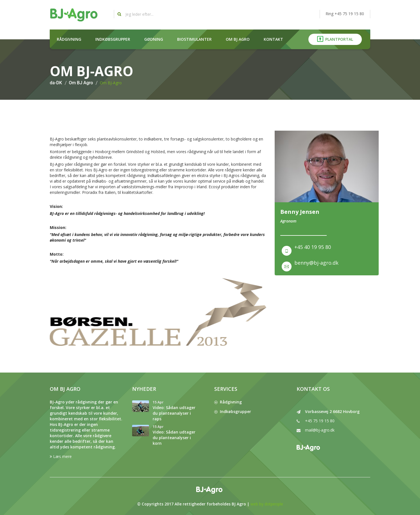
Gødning (154, 39)
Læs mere (61, 456)
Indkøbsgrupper (113, 39)
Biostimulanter (194, 39)
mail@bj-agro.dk (320, 430)
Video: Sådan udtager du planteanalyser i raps (174, 413)
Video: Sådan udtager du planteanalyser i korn (174, 438)
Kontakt (273, 39)
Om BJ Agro (238, 39)
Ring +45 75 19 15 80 (345, 14)
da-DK (56, 83)
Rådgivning (69, 39)
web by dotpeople (267, 504)
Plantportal (335, 39)
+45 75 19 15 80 (320, 421)
